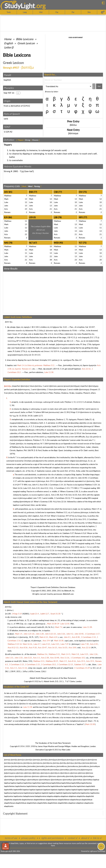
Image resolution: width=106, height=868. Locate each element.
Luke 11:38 (64, 412)
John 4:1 (35, 485)
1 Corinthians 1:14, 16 (57, 485)
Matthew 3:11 (62, 512)
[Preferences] (103, 12)
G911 (27, 106)
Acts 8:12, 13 (46, 488)
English (8, 43)
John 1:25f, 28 (51, 478)
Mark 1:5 (17, 540)
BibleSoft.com (68, 594)
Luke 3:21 (27, 488)
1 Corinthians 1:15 (62, 488)
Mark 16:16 (18, 488)
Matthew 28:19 (63, 519)
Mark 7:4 (32, 412)
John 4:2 (74, 478)
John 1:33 (97, 554)
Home (8, 39)
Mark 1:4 (41, 478)
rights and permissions (52, 838)
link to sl (97, 838)
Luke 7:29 (37, 498)
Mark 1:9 (95, 509)
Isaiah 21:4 (56, 426)
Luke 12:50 (74, 433)
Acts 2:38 (55, 495)
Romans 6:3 (79, 533)
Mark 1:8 (66, 543)
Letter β (9, 47)
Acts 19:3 (44, 516)
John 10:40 (82, 478)
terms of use (11, 838)
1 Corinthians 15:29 (50, 571)
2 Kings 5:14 (75, 412)
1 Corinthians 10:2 (61, 498)
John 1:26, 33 (29, 547)
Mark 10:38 (64, 433)
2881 (16, 171)
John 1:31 (35, 540)
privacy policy (28, 838)
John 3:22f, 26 (64, 478)
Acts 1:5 (41, 550)
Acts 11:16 (50, 550)
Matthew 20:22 (48, 433)
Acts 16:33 (73, 495)
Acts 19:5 (82, 519)
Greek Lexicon (26, 43)
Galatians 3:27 (68, 533)
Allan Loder (66, 750)
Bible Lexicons (25, 39)
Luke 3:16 (33, 550)
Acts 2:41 (36, 488)
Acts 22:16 (62, 502)
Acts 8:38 (43, 485)
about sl (85, 838)
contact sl (72, 838)
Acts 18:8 (82, 495)
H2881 (26, 614)
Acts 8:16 (74, 519)
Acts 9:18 (64, 495)
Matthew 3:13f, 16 (92, 485)
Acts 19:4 (50, 481)
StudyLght (20, 6)
